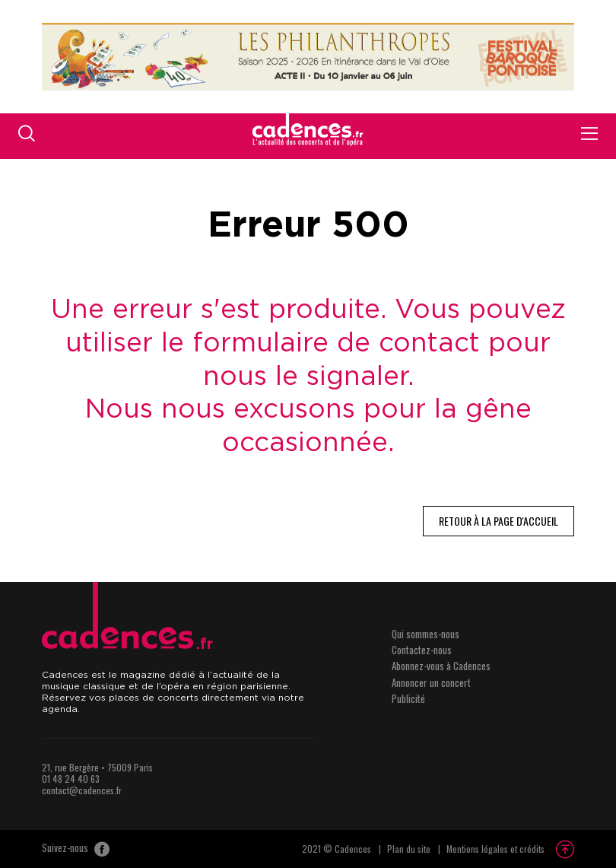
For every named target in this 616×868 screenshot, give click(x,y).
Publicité (408, 698)
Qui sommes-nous (425, 634)
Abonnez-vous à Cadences (441, 666)
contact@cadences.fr (82, 790)
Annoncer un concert (431, 682)
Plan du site (409, 849)
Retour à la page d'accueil (499, 521)
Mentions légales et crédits (495, 849)
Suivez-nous (76, 849)
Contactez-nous (422, 650)
